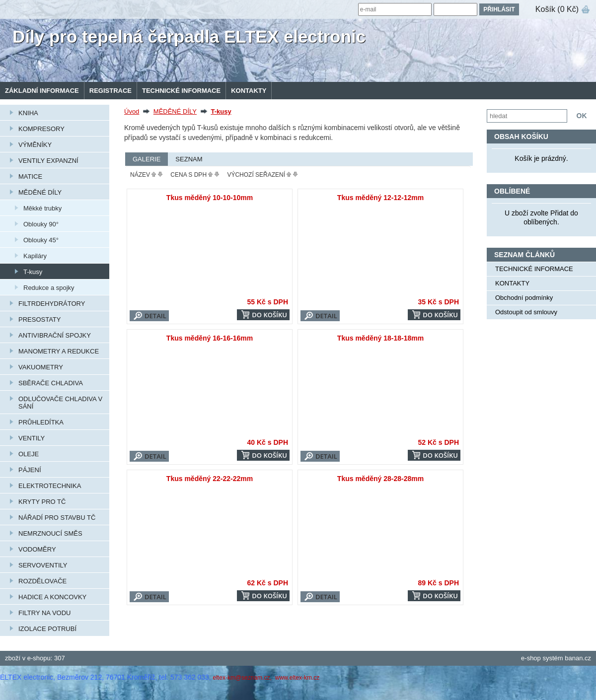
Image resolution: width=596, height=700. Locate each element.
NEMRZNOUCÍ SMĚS (50, 533)
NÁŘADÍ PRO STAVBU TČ (57, 518)
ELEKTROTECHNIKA (50, 486)
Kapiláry (35, 256)
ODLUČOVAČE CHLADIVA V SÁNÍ (60, 403)
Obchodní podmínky (524, 298)
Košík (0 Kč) (557, 9)
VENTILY (32, 438)
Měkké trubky (42, 208)
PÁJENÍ (30, 470)
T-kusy (33, 272)
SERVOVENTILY (43, 565)
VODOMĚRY (37, 549)
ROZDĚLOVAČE (42, 581)
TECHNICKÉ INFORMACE (181, 91)
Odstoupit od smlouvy (526, 312)
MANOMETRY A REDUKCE (59, 351)
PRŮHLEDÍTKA (41, 422)
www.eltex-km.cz (297, 678)
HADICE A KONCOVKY (52, 597)
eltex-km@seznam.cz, (243, 678)
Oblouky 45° (41, 240)
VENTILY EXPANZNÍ (48, 161)
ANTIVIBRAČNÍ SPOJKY (55, 335)
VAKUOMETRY (41, 367)
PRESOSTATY (39, 319)
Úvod (132, 111)
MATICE (30, 176)
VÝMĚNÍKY (35, 145)
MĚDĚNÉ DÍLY (40, 192)
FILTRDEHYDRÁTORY (52, 304)
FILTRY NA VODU (44, 613)
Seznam (189, 159)
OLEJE (29, 454)
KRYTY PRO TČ (42, 502)
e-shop (531, 658)
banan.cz (578, 658)
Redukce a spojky (49, 288)
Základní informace (42, 91)
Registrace (111, 91)
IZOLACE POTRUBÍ (47, 629)
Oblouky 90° (41, 224)
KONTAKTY (249, 91)
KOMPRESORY (41, 129)
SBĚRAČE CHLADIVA (51, 383)
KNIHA (28, 113)
